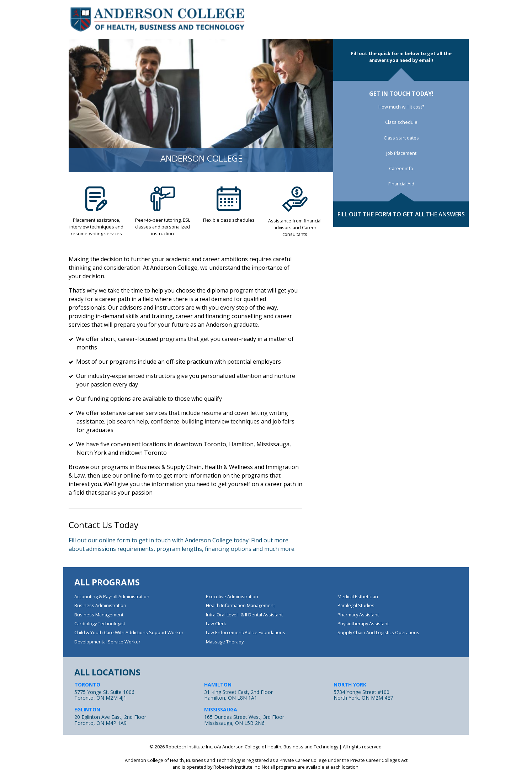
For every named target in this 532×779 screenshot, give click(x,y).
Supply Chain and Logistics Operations (378, 632)
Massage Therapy (225, 642)
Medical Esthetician (358, 596)
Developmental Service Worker (107, 642)
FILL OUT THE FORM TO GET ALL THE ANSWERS (401, 214)
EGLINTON (87, 709)
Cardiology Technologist (100, 623)
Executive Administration (232, 596)
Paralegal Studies (356, 605)
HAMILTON (218, 685)
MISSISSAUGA (221, 709)
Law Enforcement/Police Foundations (246, 632)
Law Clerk (216, 623)
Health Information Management (240, 605)
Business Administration (100, 605)
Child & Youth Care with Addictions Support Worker (129, 632)
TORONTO (87, 685)
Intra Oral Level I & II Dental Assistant (244, 615)
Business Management (99, 615)
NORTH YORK (350, 685)
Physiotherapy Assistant (363, 623)
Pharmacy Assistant (358, 615)
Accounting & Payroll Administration (112, 596)
